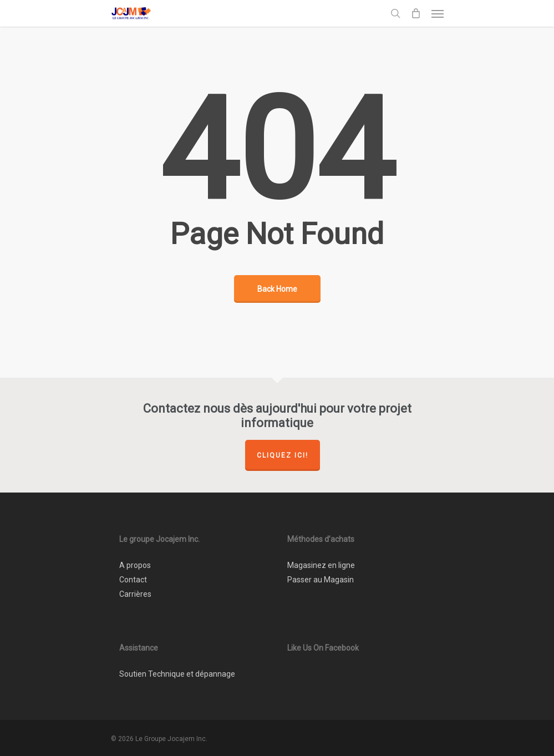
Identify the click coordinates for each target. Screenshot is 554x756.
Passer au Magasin (321, 580)
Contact (133, 580)
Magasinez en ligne (321, 565)
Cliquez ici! (283, 455)
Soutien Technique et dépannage (177, 674)
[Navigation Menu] (438, 13)
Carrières (135, 594)
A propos (135, 565)
